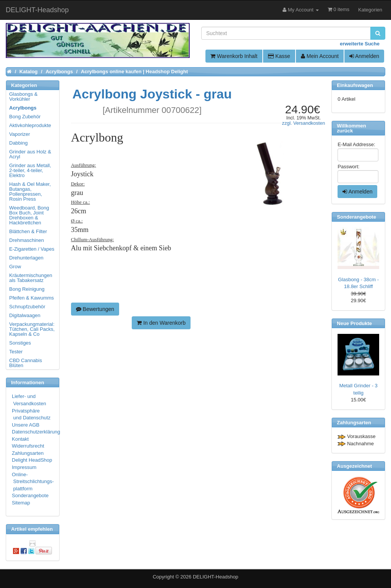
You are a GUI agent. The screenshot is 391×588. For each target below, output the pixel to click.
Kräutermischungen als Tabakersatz (31, 278)
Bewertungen (95, 309)
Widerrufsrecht (28, 446)
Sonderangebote (30, 495)
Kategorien (370, 10)
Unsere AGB (26, 425)
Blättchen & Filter (28, 231)
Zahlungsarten (28, 453)
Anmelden (364, 56)
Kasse (279, 56)
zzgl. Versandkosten (304, 123)
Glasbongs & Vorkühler (23, 97)
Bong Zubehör (25, 117)
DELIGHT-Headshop (216, 577)
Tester (16, 352)
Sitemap (21, 503)
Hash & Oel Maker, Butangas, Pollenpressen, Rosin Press (30, 192)
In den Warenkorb (161, 323)
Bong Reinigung (27, 289)
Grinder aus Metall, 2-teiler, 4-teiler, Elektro (30, 170)
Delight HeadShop (32, 460)
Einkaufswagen (355, 85)
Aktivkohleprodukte (30, 125)
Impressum (24, 467)
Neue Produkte (354, 323)
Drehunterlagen (26, 258)
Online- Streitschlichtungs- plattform (33, 482)
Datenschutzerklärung (36, 432)
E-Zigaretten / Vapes (32, 249)
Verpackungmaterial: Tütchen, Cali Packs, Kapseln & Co (32, 329)
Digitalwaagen (25, 315)
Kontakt (20, 439)
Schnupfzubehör (27, 307)
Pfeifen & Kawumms (32, 298)
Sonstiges (20, 343)
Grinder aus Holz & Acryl (30, 154)
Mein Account (320, 56)
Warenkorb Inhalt (234, 56)
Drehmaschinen (27, 240)
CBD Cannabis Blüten (26, 363)
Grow (15, 267)
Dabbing (18, 143)
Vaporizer (20, 134)
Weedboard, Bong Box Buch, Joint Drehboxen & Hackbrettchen (29, 215)
